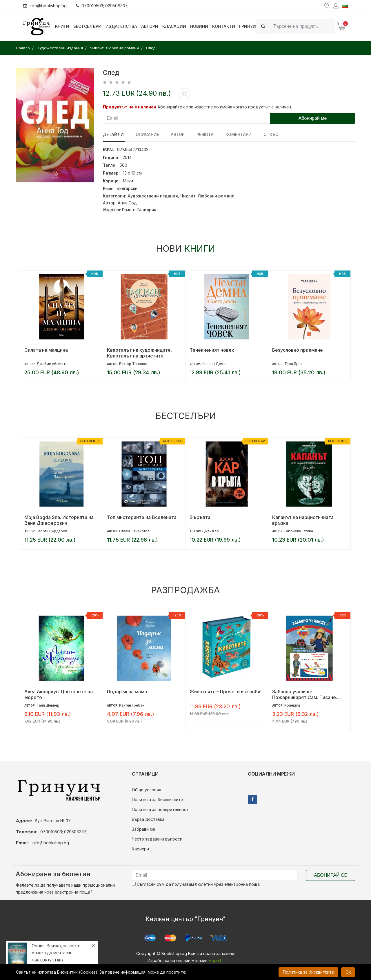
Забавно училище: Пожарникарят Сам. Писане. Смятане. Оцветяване (305, 694)
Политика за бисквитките (157, 800)
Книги (62, 26)
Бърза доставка (148, 819)
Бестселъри (87, 26)
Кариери (140, 849)
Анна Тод (127, 203)
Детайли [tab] (113, 134)
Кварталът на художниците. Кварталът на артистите (139, 353)
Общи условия (147, 790)
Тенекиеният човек (212, 350)
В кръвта (200, 517)
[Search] (302, 26)
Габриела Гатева (299, 531)
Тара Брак (293, 364)
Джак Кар (210, 531)
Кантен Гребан (132, 705)
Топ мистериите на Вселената (142, 517)
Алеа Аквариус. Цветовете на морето (59, 694)
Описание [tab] (147, 134)
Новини (199, 26)
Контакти (224, 26)
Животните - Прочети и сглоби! (225, 692)
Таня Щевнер (48, 705)
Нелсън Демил (215, 364)
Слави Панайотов (134, 531)
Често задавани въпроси (157, 839)
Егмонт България (139, 210)
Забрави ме (143, 829)
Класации (174, 26)
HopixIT (216, 960)
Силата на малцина (46, 350)
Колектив (292, 705)
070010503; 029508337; (102, 6)
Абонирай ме (313, 118)
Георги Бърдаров (52, 531)
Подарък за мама (127, 692)
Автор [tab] (176, 134)
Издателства (121, 26)
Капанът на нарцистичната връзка (303, 520)
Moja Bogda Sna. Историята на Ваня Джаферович (59, 520)
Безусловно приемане (298, 350)
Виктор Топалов (133, 364)
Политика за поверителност (160, 809)
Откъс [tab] (267, 134)
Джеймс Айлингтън (53, 364)
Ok (348, 972)
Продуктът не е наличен (130, 107)
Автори (150, 26)
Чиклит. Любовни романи (207, 196)
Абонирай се (331, 875)
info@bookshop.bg (45, 6)
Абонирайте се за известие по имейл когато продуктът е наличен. (225, 107)
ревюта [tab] (203, 134)
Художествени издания (153, 196)
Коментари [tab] (235, 134)
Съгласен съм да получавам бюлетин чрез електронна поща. (196, 884)
